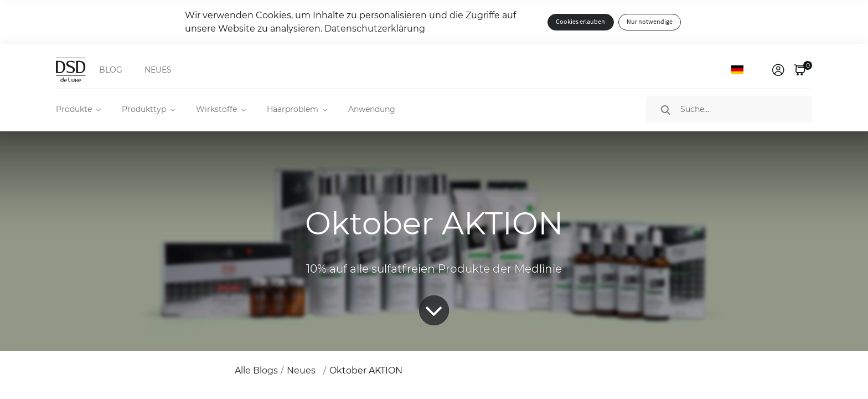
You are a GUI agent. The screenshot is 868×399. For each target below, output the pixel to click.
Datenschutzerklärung (375, 29)
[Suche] (729, 109)
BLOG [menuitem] (111, 70)
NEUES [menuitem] (158, 70)
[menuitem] (78, 109)
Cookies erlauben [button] (580, 22)
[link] (778, 70)
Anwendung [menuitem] (372, 109)
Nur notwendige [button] (650, 22)
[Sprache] (747, 70)
